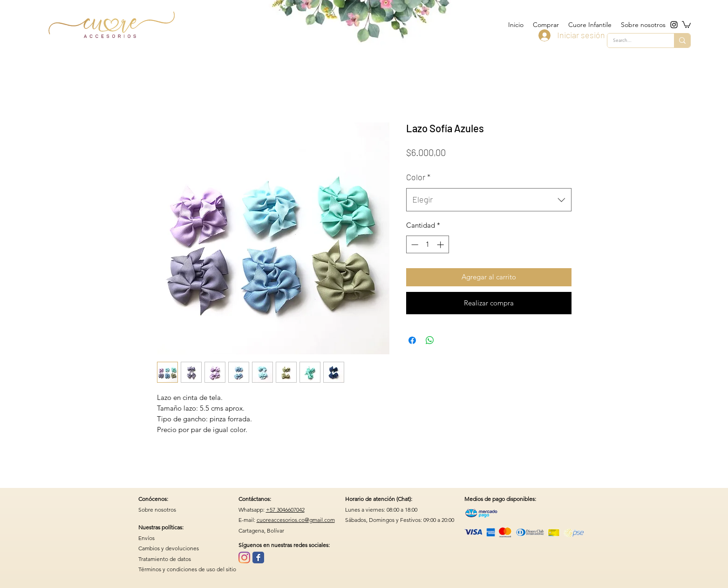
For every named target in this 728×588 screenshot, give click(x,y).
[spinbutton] (427, 245)
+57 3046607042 (285, 510)
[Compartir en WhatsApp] (430, 340)
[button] (686, 24)
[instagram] (674, 25)
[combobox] (489, 200)
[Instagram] (244, 558)
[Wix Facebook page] (258, 558)
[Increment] (441, 245)
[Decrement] (414, 245)
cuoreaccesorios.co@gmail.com (296, 520)
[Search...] (634, 41)
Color (418, 177)
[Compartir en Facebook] (412, 340)
